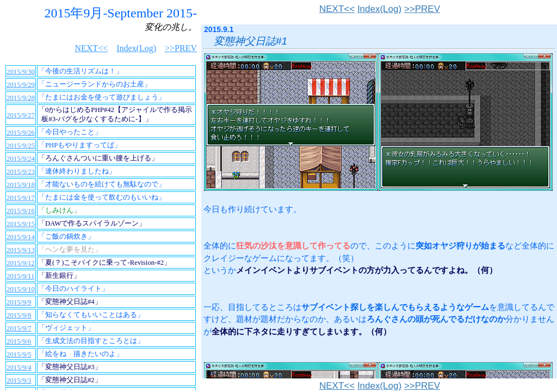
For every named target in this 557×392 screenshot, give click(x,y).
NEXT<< (337, 9)
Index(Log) (379, 9)
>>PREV (422, 9)
